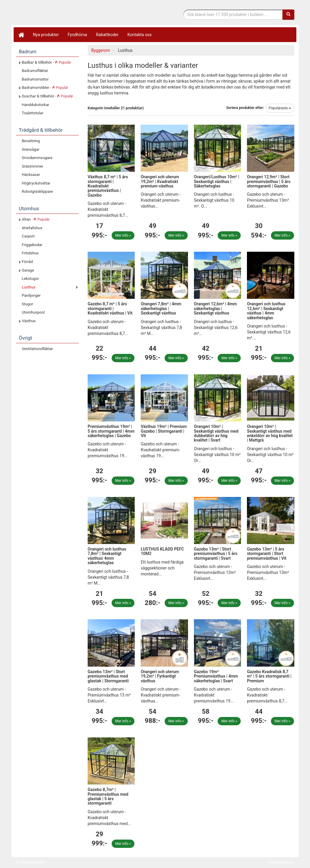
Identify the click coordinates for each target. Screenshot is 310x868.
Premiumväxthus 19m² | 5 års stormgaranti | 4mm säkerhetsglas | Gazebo (111, 431)
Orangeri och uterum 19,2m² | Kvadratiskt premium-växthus (160, 181)
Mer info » (123, 235)
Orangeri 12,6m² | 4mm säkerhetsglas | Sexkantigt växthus (215, 308)
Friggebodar (32, 245)
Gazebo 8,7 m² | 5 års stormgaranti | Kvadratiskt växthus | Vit (110, 308)
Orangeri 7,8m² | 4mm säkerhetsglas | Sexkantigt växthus (161, 308)
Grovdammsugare (37, 158)
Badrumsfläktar (35, 71)
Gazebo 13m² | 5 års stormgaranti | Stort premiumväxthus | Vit (267, 554)
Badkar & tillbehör (46, 62)
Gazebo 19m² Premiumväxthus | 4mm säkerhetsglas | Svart (216, 676)
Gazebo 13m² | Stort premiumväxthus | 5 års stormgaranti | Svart (216, 554)
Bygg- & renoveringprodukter (63, 13)
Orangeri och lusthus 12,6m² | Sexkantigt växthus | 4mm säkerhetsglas (266, 311)
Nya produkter (46, 35)
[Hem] (21, 35)
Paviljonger (31, 295)
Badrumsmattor (35, 79)
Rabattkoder (107, 35)
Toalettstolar (33, 113)
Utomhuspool (33, 312)
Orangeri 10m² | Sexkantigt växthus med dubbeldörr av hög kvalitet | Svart (216, 433)
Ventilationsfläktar (37, 349)
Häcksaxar (31, 175)
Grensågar (31, 149)
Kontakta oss (139, 35)
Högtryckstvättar (36, 183)
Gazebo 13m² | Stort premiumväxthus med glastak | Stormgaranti (108, 676)
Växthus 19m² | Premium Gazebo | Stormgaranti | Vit (164, 431)
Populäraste (280, 108)
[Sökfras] (233, 15)
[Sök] (288, 15)
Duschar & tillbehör (48, 96)
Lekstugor (30, 279)
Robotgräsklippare (37, 191)
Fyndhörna (78, 35)
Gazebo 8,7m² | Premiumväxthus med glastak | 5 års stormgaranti (108, 796)
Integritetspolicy (282, 862)
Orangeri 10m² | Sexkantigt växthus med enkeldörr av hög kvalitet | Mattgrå (270, 433)
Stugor (28, 304)
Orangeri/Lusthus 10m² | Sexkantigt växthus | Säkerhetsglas (217, 181)
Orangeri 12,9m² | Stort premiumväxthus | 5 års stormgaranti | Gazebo (269, 181)
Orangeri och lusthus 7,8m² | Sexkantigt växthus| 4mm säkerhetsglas (107, 556)
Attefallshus (32, 228)
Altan (36, 219)
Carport (28, 236)
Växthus (29, 321)
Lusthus (29, 287)
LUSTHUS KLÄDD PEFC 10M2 (162, 551)
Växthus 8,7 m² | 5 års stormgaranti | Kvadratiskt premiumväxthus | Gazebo (108, 186)
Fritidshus (30, 253)
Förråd (27, 262)
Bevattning (31, 141)
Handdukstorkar (36, 105)
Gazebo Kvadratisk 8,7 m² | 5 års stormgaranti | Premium (269, 676)
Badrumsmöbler (45, 88)
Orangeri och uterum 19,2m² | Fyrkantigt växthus (160, 676)
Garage (28, 270)
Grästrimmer (33, 166)
